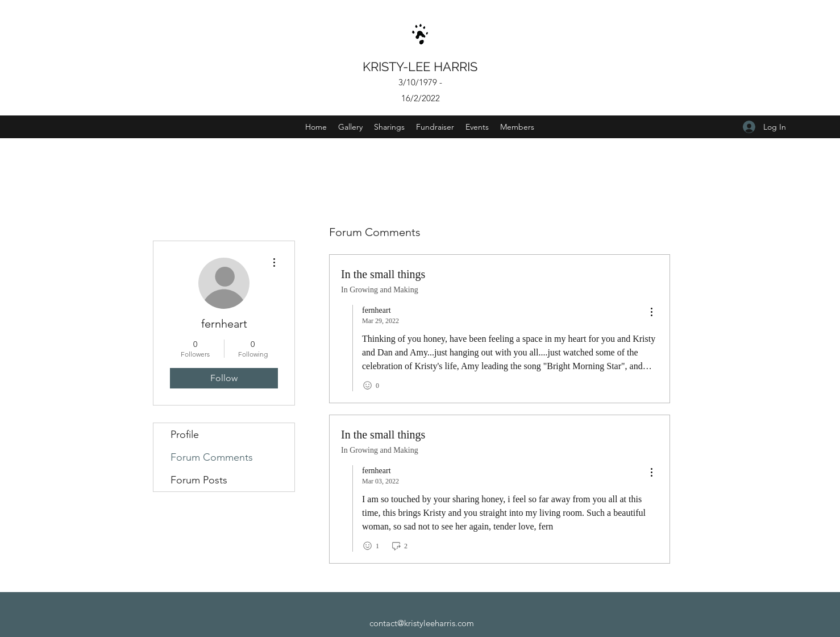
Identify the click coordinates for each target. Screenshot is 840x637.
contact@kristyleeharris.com (422, 623)
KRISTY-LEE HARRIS (422, 67)
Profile (185, 435)
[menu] (651, 313)
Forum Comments (212, 457)
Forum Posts (199, 480)
